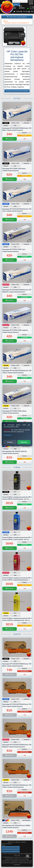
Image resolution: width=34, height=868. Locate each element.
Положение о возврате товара (11, 849)
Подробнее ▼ (8, 435)
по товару (14, 7)
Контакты (25, 11)
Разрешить (24, 442)
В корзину (10, 139)
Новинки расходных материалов (11, 852)
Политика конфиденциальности (11, 847)
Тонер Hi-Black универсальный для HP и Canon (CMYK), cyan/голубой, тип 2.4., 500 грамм (17, 540)
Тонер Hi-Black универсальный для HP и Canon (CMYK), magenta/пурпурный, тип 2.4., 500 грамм (17, 580)
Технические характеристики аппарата (17, 91)
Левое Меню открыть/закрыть (17, 17)
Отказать (10, 442)
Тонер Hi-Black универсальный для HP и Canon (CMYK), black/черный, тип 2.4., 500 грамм (17, 499)
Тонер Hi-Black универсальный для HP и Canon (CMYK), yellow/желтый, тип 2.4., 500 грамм (17, 620)
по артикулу (22, 7)
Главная (17, 11)
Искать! (16, 5)
